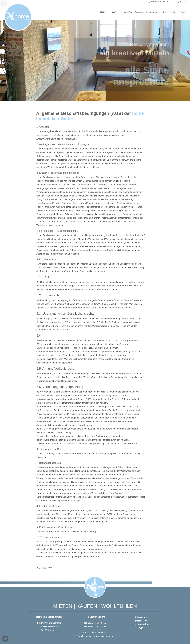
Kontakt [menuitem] (183, 12)
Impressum (141, 621)
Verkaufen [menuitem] (127, 12)
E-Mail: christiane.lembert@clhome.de (95, 636)
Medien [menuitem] (173, 12)
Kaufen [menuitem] (115, 12)
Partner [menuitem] (164, 12)
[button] (5, 639)
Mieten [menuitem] (103, 12)
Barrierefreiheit (141, 624)
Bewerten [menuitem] (139, 12)
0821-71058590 (156, 2)
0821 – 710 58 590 (97, 623)
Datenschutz (141, 617)
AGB (141, 628)
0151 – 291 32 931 (98, 632)
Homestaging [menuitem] (152, 12)
